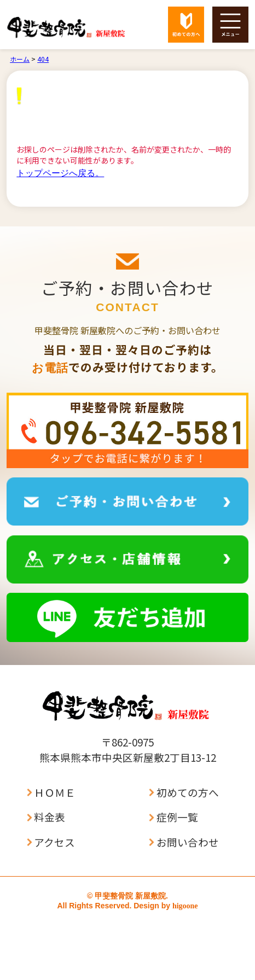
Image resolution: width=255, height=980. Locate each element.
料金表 (50, 817)
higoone (185, 906)
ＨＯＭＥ (55, 793)
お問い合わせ (188, 842)
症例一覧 (177, 817)
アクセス (54, 842)
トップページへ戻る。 (60, 173)
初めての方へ (188, 793)
